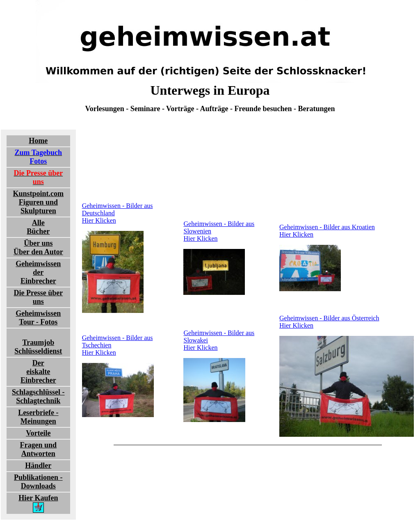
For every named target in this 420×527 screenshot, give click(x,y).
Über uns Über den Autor (38, 248)
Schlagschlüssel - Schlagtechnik (38, 396)
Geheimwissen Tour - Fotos (38, 318)
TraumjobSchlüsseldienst (38, 347)
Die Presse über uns (39, 297)
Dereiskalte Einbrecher (38, 372)
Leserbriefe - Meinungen (38, 417)
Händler (38, 465)
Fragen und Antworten (39, 449)
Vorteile (38, 433)
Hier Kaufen (38, 503)
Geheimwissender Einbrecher (38, 272)
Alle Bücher (38, 227)
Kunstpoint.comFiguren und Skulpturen (39, 202)
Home (38, 141)
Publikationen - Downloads (38, 482)
